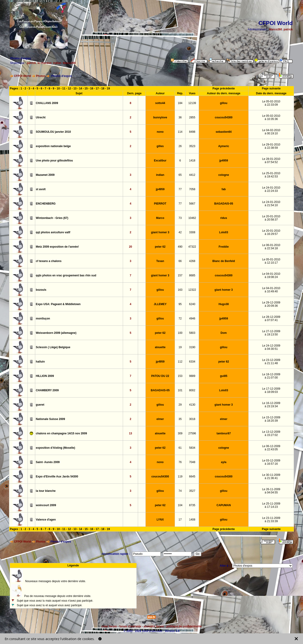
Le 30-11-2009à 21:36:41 (271, 477)
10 (58, 88)
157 (180, 275)
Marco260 (276, 29)
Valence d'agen (46, 520)
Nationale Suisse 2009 (50, 419)
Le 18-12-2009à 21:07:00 (271, 376)
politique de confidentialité (184, 626)
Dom (224, 333)
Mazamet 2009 (45, 175)
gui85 (224, 376)
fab (224, 189)
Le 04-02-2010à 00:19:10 (271, 132)
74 (180, 491)
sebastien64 (224, 132)
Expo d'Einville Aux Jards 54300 (57, 477)
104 (180, 505)
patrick (288, 29)
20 (131, 247)
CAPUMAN (224, 505)
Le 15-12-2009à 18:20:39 (271, 419)
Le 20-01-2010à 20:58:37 (271, 218)
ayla (224, 462)
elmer (160, 419)
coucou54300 (224, 117)
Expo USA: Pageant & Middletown (58, 304)
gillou (224, 103)
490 (180, 247)
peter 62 (160, 247)
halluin (40, 362)
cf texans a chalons (49, 261)
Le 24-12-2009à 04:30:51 (271, 347)
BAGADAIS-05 (224, 204)
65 (180, 175)
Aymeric (224, 146)
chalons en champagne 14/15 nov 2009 (62, 433)
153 (180, 376)
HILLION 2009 (45, 376)
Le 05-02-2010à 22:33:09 (271, 103)
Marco (160, 218)
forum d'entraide (130, 626)
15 (86, 88)
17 (97, 88)
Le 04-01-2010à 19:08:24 (271, 275)
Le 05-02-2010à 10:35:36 (271, 117)
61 (180, 448)
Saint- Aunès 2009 (48, 462)
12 (69, 88)
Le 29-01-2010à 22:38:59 (271, 146)
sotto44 (160, 103)
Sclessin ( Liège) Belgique (53, 347)
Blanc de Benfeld (224, 261)
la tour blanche (46, 491)
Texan (160, 261)
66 (180, 261)
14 (80, 88)
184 (180, 103)
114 (180, 132)
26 (180, 146)
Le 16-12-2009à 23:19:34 (271, 405)
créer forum (109, 626)
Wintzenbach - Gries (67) (52, 218)
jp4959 (224, 161)
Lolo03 (224, 232)
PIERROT (160, 204)
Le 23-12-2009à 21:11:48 (271, 362)
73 (180, 218)
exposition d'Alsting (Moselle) (56, 448)
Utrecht (41, 117)
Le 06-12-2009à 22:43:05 (271, 448)
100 (180, 333)
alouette (160, 347)
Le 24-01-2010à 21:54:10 (271, 204)
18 (103, 88)
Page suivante (271, 88)
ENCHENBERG (46, 204)
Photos (41, 76)
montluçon (43, 319)
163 (180, 290)
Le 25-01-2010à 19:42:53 (271, 175)
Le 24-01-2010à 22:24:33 (271, 189)
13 (75, 88)
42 (180, 232)
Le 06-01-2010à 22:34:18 (271, 247)
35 (180, 419)
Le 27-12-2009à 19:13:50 (271, 333)
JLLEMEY (160, 304)
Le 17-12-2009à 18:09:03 (271, 390)
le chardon (45, 63)
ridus (224, 218)
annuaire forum (154, 626)
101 (180, 390)
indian (57, 63)
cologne (224, 175)
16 (92, 88)
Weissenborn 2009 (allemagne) (56, 333)
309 (180, 433)
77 (180, 189)
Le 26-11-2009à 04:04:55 (271, 491)
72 (180, 319)
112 (180, 362)
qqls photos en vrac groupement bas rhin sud (66, 275)
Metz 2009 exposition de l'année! (57, 247)
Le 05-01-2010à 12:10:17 (271, 261)
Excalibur (160, 161)
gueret (40, 405)
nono (160, 132)
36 (180, 117)
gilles (160, 146)
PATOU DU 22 (160, 376)
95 (180, 304)
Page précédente (224, 88)
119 (180, 477)
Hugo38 (224, 304)
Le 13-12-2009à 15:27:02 (271, 433)
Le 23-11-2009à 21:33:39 (271, 520)
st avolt (41, 189)
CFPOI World (22, 76)
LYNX (160, 520)
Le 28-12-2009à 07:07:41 (271, 319)
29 (180, 405)
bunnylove (160, 117)
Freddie (224, 247)
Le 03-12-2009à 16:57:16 (271, 462)
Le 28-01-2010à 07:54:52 (271, 161)
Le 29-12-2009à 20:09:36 (271, 304)
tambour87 (224, 433)
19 (108, 88)
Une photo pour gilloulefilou (54, 161)
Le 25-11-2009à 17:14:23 (271, 505)
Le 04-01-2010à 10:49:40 (271, 290)
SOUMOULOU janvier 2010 (53, 132)
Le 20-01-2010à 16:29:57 (271, 232)
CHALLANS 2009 (47, 103)
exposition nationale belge (53, 146)
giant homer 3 (160, 232)
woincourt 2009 (46, 505)
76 (180, 462)
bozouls (41, 290)
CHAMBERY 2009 (47, 390)
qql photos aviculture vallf (53, 232)
